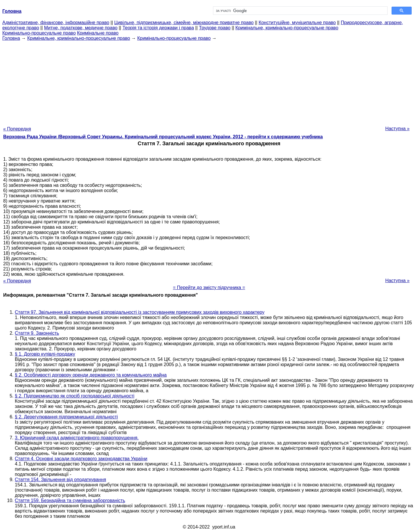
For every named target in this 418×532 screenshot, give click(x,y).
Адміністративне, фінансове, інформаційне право (56, 23)
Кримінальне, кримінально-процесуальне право (287, 28)
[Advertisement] (209, 82)
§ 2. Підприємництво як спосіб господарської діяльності (75, 396)
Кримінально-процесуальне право (39, 33)
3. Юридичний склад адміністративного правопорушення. (77, 438)
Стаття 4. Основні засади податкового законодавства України (81, 459)
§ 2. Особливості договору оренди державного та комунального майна (91, 375)
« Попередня (17, 129)
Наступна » (397, 129)
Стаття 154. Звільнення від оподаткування (60, 480)
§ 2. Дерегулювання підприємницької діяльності (66, 417)
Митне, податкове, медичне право (81, 28)
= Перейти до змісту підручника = (209, 288)
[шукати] (300, 11)
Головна (11, 38)
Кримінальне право (98, 33)
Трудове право (215, 28)
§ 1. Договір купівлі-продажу (45, 354)
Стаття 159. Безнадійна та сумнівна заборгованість (70, 500)
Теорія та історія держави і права (158, 28)
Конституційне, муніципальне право (297, 23)
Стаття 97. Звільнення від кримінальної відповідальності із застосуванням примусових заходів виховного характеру (140, 312)
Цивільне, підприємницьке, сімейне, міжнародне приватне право (184, 23)
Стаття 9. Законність (37, 333)
